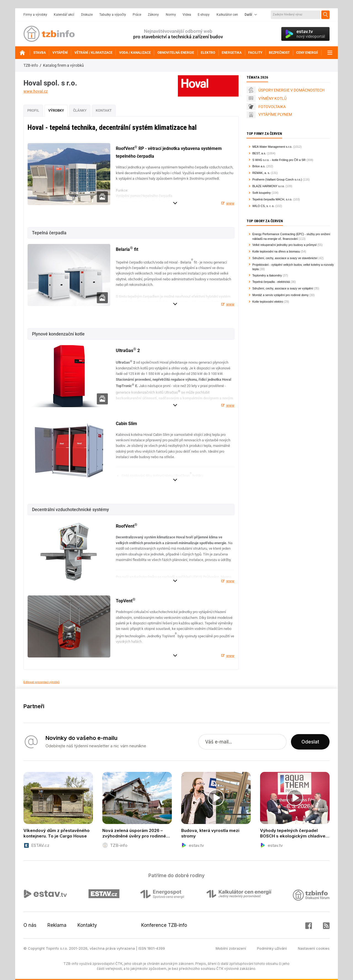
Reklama (57, 925)
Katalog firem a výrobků (63, 65)
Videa (187, 15)
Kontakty (87, 925)
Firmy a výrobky (35, 15)
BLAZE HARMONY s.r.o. (268, 186)
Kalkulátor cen (227, 15)
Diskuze (87, 15)
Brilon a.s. (259, 166)
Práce (137, 15)
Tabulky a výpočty (113, 15)
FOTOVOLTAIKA (272, 107)
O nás (30, 925)
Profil (33, 110)
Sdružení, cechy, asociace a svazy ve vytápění (283, 288)
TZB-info (31, 65)
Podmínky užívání (272, 948)
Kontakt (104, 110)
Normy (171, 15)
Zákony (153, 15)
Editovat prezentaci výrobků (42, 682)
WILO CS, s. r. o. (263, 206)
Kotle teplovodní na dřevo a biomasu (276, 251)
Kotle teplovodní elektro (268, 302)
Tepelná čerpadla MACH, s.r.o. (272, 199)
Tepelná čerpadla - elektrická (271, 282)
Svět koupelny (262, 193)
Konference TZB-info (164, 925)
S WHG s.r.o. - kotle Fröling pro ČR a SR (279, 160)
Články (80, 110)
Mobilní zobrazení (231, 948)
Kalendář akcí (64, 15)
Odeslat (310, 742)
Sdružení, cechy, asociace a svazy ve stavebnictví (285, 258)
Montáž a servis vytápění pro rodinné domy (280, 295)
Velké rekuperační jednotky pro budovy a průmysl (284, 245)
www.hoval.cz (36, 91)
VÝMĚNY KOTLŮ (272, 98)
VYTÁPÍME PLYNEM (275, 114)
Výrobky (56, 110)
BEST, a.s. (259, 153)
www (230, 203)
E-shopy (204, 15)
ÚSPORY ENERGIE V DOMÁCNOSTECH (292, 90)
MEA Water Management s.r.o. (272, 147)
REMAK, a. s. (261, 173)
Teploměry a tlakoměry (267, 275)
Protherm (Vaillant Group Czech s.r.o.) (277, 179)
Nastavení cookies (314, 948)
